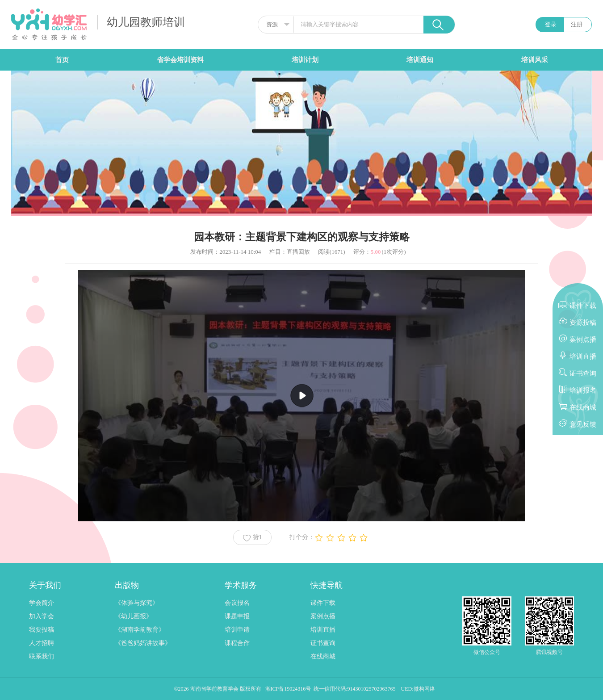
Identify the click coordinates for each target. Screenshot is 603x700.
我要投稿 (42, 630)
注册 (577, 24)
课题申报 (237, 616)
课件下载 (323, 603)
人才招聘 (42, 643)
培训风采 (535, 60)
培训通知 (420, 60)
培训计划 (305, 60)
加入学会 (42, 616)
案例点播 (323, 616)
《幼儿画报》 (134, 616)
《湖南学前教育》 (140, 630)
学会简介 (42, 603)
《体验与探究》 (137, 603)
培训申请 (237, 630)
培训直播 (323, 630)
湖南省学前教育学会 (215, 689)
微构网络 (424, 689)
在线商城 (323, 656)
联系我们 (42, 656)
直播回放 (298, 252)
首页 (62, 60)
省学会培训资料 (180, 60)
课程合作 (237, 643)
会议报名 (237, 603)
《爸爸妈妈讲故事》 (143, 643)
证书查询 (323, 643)
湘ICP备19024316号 (288, 689)
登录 (551, 24)
